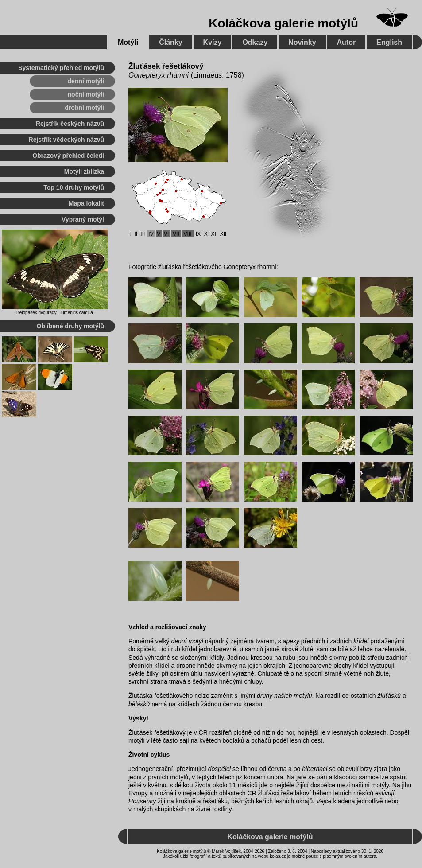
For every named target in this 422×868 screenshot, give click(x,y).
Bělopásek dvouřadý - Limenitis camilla (55, 313)
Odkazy (255, 42)
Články (170, 42)
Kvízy (213, 42)
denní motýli (86, 81)
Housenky (142, 801)
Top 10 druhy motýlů (74, 187)
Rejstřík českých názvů (70, 124)
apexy (291, 641)
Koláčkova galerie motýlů (283, 23)
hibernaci (315, 769)
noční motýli (86, 94)
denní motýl (187, 641)
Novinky (302, 42)
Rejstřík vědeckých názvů (66, 140)
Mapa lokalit (86, 203)
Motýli (128, 42)
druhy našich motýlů (285, 696)
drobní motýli (84, 108)
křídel (361, 641)
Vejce (324, 801)
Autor (347, 42)
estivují (385, 793)
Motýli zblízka (84, 171)
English (389, 42)
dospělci (219, 769)
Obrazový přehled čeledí (68, 156)
